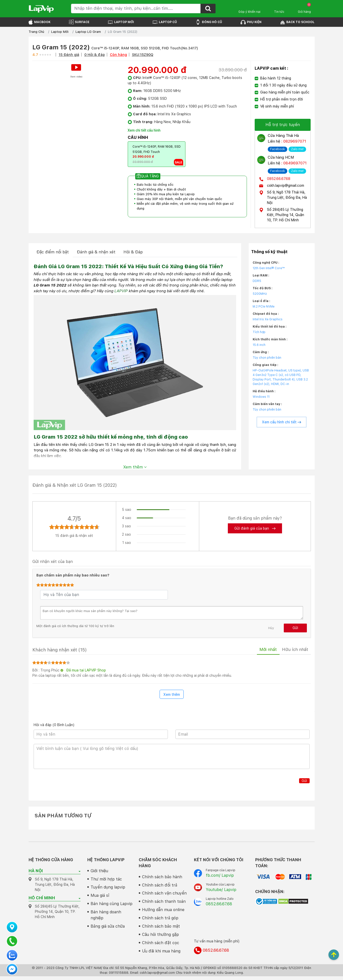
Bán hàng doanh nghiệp (106, 918)
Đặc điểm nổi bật (53, 252)
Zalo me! (297, 149)
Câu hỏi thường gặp (160, 938)
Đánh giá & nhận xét (96, 252)
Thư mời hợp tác (106, 881)
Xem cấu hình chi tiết (282, 422)
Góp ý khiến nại (249, 12)
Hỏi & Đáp (133, 252)
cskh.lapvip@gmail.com (286, 185)
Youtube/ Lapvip (221, 891)
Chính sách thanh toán (164, 904)
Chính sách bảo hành (162, 878)
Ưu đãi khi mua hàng (161, 955)
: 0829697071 (293, 141)
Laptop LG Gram (88, 32)
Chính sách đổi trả (160, 887)
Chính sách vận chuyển (164, 895)
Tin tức (279, 12)
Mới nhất (262, 650)
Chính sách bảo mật (161, 929)
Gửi (295, 627)
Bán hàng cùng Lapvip (112, 906)
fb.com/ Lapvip (220, 877)
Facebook (278, 149)
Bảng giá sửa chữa (108, 929)
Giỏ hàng (304, 8)
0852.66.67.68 (279, 178)
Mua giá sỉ (100, 898)
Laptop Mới (60, 32)
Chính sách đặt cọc (161, 946)
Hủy (271, 627)
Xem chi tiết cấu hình (144, 130)
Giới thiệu (99, 872)
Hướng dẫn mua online (163, 912)
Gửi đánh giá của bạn (255, 528)
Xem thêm (135, 467)
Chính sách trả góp (160, 921)
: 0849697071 (293, 163)
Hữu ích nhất (293, 650)
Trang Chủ (36, 32)
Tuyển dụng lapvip (108, 889)
